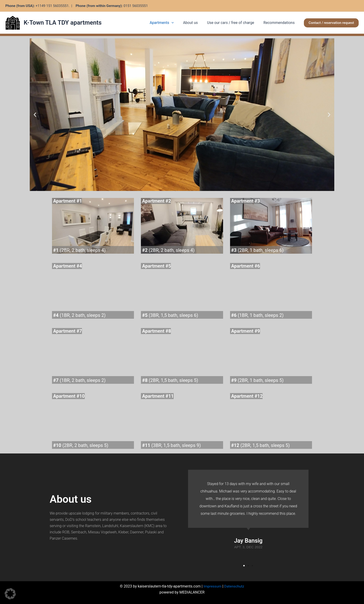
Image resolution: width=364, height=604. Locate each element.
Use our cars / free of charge (233, 23)
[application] (178, 23)
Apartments (168, 23)
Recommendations (280, 23)
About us (195, 23)
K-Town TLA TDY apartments (63, 23)
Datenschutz (235, 586)
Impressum (212, 586)
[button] (331, 23)
